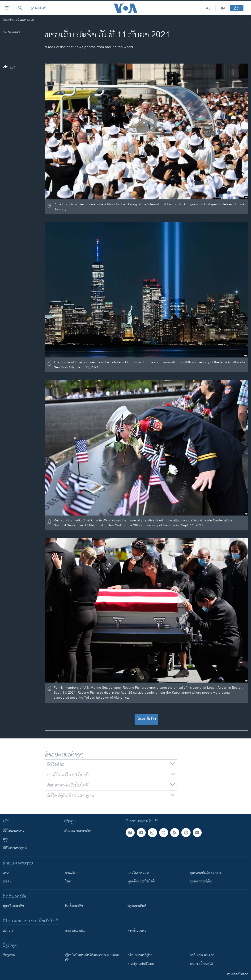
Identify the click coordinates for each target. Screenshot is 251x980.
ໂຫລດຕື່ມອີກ (147, 719)
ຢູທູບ (6, 839)
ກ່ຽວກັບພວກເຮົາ (13, 906)
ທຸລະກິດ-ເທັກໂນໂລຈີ (141, 881)
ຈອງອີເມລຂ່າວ (137, 931)
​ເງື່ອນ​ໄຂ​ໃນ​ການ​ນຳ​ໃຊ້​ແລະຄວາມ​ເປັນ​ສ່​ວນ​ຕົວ (92, 958)
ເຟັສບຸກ (8, 931)
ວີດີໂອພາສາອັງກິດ (15, 848)
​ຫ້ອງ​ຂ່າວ (9, 955)
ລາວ (6, 873)
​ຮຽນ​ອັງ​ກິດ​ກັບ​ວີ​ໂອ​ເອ (141, 964)
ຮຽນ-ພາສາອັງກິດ (201, 881)
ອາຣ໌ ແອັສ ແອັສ (75, 931)
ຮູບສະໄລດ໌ (38, 8)
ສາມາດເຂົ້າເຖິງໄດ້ (201, 964)
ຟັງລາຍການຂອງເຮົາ (77, 831)
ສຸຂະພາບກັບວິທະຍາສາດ (206, 873)
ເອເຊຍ (7, 881)
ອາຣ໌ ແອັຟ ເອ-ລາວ (202, 955)
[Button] (9, 68)
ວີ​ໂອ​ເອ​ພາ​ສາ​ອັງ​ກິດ (140, 955)
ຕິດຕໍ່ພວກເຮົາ (74, 906)
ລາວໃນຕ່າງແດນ (138, 873)
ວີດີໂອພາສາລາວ (14, 831)
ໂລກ (68, 881)
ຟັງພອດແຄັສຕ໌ (137, 906)
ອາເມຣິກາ (72, 873)
